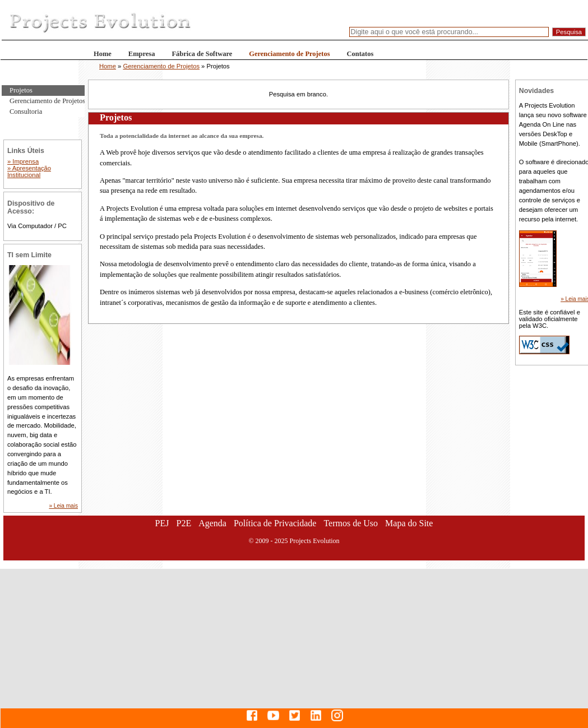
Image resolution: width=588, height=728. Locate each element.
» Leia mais (63, 506)
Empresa (142, 54)
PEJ (162, 523)
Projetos (21, 90)
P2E (184, 523)
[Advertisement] (294, 647)
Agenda (212, 523)
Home (103, 54)
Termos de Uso (351, 523)
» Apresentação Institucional (29, 171)
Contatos (360, 54)
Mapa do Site (409, 523)
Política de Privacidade (275, 523)
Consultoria (26, 112)
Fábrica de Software (202, 54)
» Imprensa (23, 161)
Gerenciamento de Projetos (289, 54)
